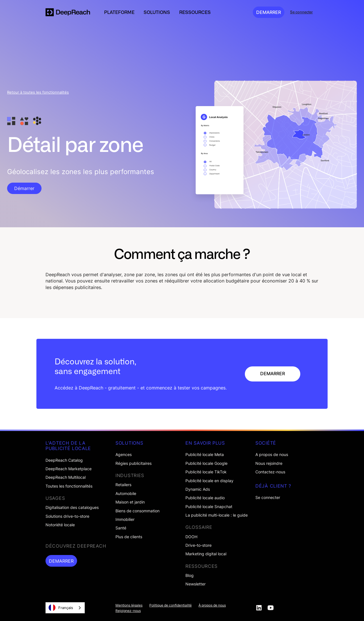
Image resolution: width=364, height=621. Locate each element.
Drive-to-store (198, 545)
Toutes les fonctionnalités (69, 486)
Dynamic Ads (198, 489)
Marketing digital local (206, 554)
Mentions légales (129, 605)
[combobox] (65, 608)
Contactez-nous (270, 472)
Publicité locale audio (205, 498)
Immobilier (125, 519)
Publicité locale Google (206, 463)
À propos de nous (212, 605)
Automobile (126, 494)
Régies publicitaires (134, 463)
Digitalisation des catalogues (72, 507)
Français (61, 608)
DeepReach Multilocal (66, 477)
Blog (190, 575)
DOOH (191, 537)
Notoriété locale (60, 525)
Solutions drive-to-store (67, 516)
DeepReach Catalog (64, 460)
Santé (121, 528)
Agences (124, 455)
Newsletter (196, 584)
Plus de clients (129, 537)
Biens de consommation (137, 511)
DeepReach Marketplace (69, 469)
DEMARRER (269, 12)
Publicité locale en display (209, 481)
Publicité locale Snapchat (209, 507)
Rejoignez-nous (128, 611)
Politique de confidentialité (170, 605)
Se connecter (268, 498)
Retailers (123, 485)
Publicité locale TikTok (206, 472)
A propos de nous (272, 455)
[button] (119, 12)
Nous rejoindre (269, 463)
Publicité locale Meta (205, 455)
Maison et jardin (130, 502)
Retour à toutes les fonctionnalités (38, 92)
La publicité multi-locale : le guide (217, 515)
